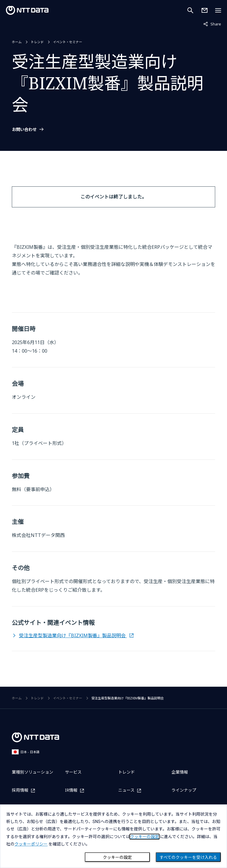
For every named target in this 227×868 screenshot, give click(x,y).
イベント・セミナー (68, 42)
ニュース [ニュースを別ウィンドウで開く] (126, 790)
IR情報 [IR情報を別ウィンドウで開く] (71, 790)
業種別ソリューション (33, 772)
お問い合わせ (24, 130)
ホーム (17, 42)
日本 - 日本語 (26, 752)
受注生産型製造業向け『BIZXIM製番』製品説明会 (73, 635)
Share (212, 24)
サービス (73, 772)
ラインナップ (184, 790)
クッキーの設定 (117, 857)
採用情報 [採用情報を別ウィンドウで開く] (20, 790)
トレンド (37, 42)
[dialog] (113, 836)
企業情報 (180, 772)
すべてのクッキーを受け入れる (188, 857)
